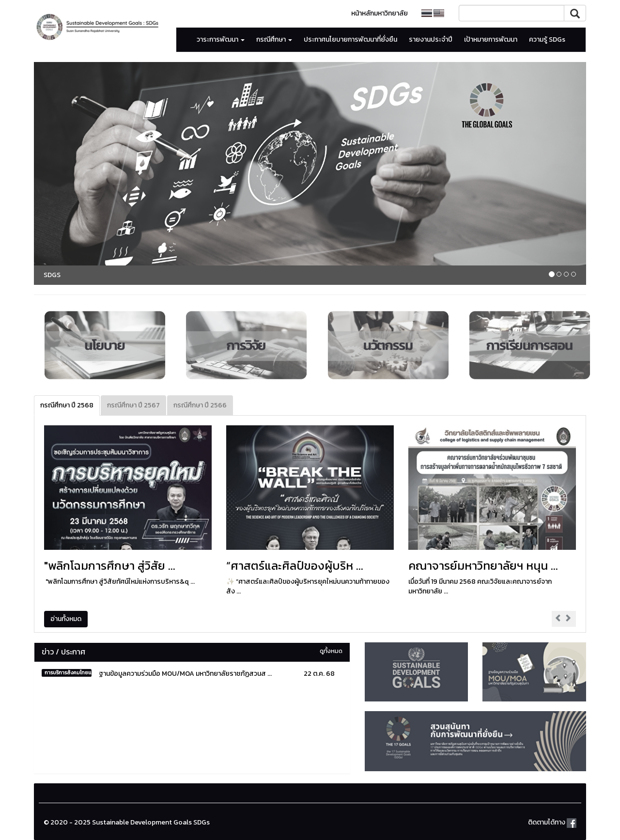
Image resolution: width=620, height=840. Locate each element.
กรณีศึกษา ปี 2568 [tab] (67, 405)
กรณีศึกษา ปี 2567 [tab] (133, 405)
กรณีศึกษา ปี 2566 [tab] (200, 405)
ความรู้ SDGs (547, 39)
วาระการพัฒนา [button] (221, 39)
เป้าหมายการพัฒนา (491, 39)
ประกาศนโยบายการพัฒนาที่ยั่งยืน (350, 39)
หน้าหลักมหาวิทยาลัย (380, 13)
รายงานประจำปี (431, 39)
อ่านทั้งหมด (66, 619)
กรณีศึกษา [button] (274, 39)
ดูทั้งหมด (331, 651)
